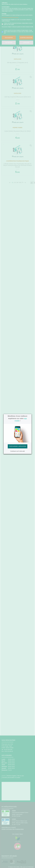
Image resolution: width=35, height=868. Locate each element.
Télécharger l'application (17, 446)
